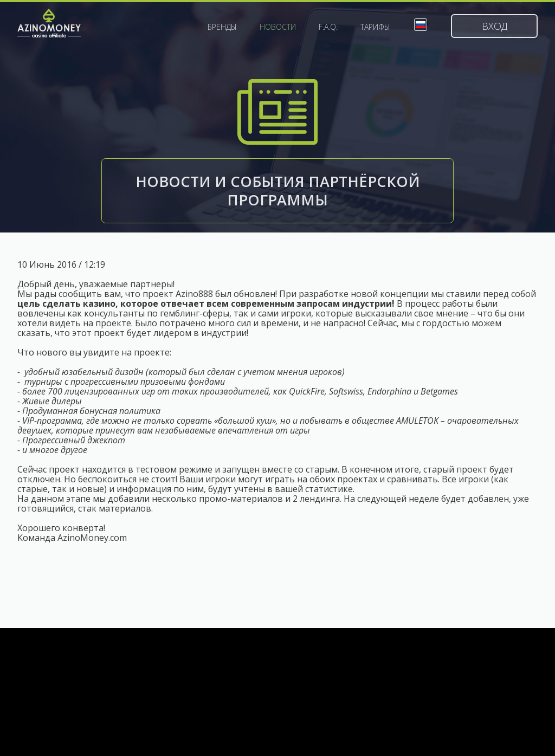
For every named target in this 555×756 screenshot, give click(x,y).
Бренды (222, 27)
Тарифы (375, 27)
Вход (495, 26)
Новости (278, 27)
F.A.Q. (328, 27)
